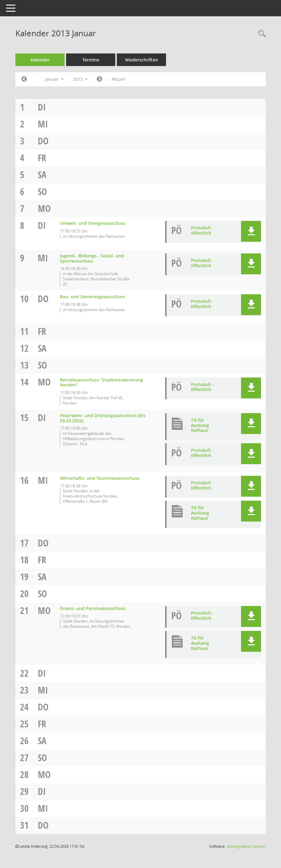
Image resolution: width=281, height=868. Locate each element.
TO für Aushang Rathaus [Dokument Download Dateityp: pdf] (200, 425)
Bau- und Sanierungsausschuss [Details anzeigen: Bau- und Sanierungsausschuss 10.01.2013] (93, 297)
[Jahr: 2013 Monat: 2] (99, 79)
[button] (251, 231)
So (42, 192)
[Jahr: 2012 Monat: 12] (24, 79)
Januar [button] (54, 79)
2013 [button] (80, 79)
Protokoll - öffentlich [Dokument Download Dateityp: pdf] (202, 230)
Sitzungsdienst (246, 846)
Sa (42, 175)
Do (43, 141)
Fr (42, 158)
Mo (44, 208)
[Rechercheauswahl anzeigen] (260, 34)
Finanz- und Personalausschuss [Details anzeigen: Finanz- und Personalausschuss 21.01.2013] (93, 608)
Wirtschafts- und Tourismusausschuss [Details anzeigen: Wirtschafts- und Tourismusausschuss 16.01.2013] (100, 478)
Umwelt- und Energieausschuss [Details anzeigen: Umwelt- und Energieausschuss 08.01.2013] (93, 223)
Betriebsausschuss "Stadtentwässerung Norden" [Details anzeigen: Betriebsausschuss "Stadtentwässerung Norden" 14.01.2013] (101, 382)
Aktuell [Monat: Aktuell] (118, 79)
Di (42, 107)
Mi (43, 124)
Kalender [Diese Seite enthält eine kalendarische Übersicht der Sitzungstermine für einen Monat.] (40, 60)
